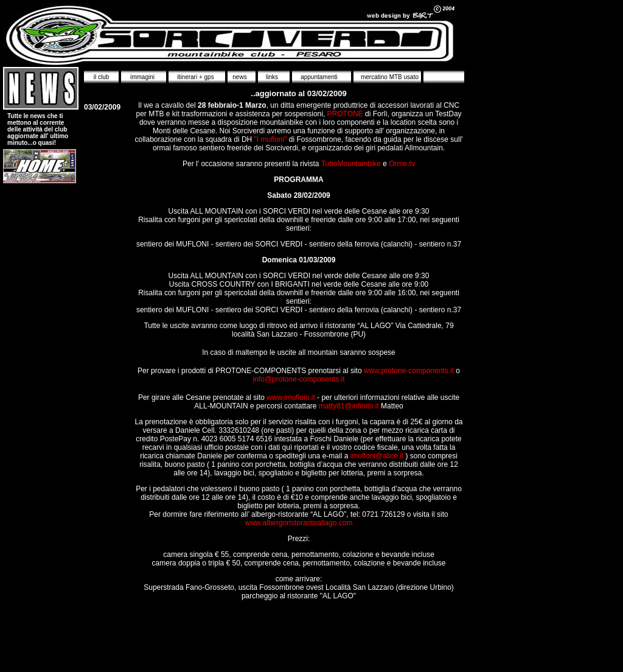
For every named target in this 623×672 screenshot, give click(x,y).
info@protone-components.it (299, 379)
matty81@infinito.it (349, 406)
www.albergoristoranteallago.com (299, 523)
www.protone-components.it (409, 371)
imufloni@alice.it (376, 456)
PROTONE (345, 114)
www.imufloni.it (290, 397)
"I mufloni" (269, 139)
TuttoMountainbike (350, 164)
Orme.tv (401, 164)
